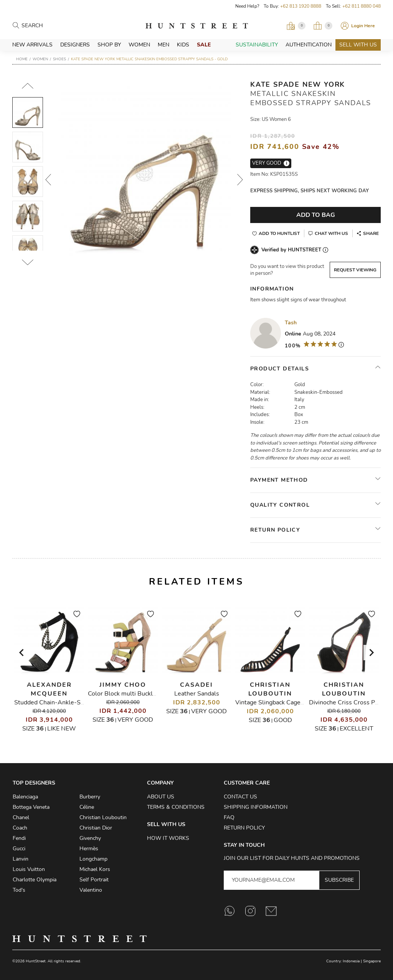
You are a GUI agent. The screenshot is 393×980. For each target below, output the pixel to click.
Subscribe (339, 880)
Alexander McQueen (49, 689)
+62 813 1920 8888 (301, 6)
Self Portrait (94, 880)
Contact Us (240, 797)
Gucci (19, 849)
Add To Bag (316, 215)
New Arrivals (32, 45)
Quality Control (280, 505)
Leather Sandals (197, 694)
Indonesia (351, 961)
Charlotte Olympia (35, 880)
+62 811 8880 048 (362, 6)
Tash (291, 323)
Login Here (363, 26)
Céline (87, 807)
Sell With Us (358, 45)
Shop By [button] (109, 45)
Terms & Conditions (176, 807)
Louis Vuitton (29, 869)
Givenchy (90, 838)
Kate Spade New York (298, 84)
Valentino (91, 890)
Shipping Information (256, 807)
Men (163, 45)
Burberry (90, 797)
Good (283, 720)
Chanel (21, 817)
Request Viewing (355, 270)
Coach (20, 828)
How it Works (168, 838)
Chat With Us (331, 233)
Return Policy (275, 530)
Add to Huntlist (279, 233)
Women (139, 45)
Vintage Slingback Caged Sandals (281, 702)
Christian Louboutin (270, 689)
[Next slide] (371, 653)
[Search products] (55, 26)
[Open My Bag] (323, 26)
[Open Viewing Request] (296, 26)
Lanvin (21, 859)
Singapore (372, 961)
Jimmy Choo (123, 685)
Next (240, 180)
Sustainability (257, 45)
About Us (161, 797)
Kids (183, 45)
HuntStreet (197, 26)
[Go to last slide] (22, 653)
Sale (204, 45)
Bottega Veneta (31, 807)
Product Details (280, 369)
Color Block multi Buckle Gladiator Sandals (147, 694)
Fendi (19, 838)
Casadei (196, 685)
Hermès (89, 849)
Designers (75, 45)
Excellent (357, 729)
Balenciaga (25, 797)
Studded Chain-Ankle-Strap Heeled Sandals (76, 702)
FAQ (229, 817)
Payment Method (279, 480)
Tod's (19, 890)
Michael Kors (95, 869)
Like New (62, 729)
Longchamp (93, 859)
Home (22, 59)
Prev (48, 180)
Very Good (135, 720)
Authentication (309, 45)
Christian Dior (96, 828)
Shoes (59, 59)
